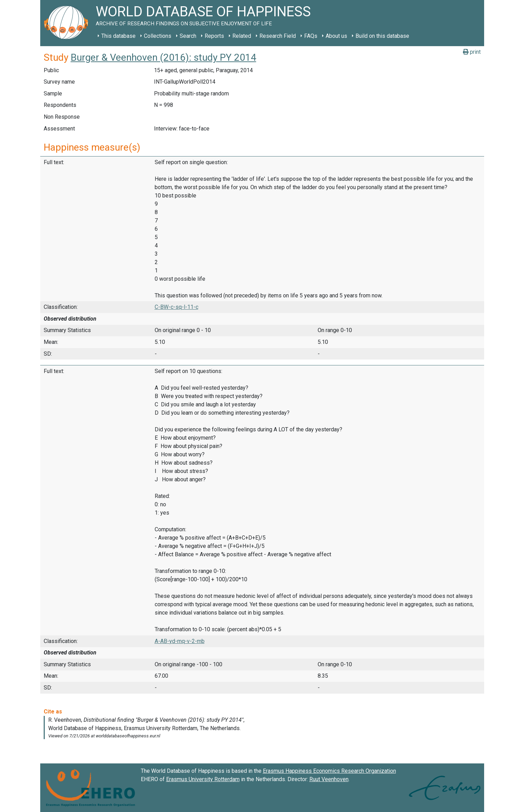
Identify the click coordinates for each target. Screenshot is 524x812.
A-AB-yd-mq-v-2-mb (180, 641)
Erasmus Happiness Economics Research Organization (329, 771)
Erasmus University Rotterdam (203, 779)
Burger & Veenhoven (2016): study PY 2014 (164, 57)
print (472, 52)
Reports (214, 36)
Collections (158, 36)
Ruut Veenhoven (329, 779)
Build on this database (382, 36)
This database (118, 36)
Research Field (278, 36)
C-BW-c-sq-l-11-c (177, 307)
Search (188, 36)
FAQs (311, 36)
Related (242, 36)
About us (336, 36)
